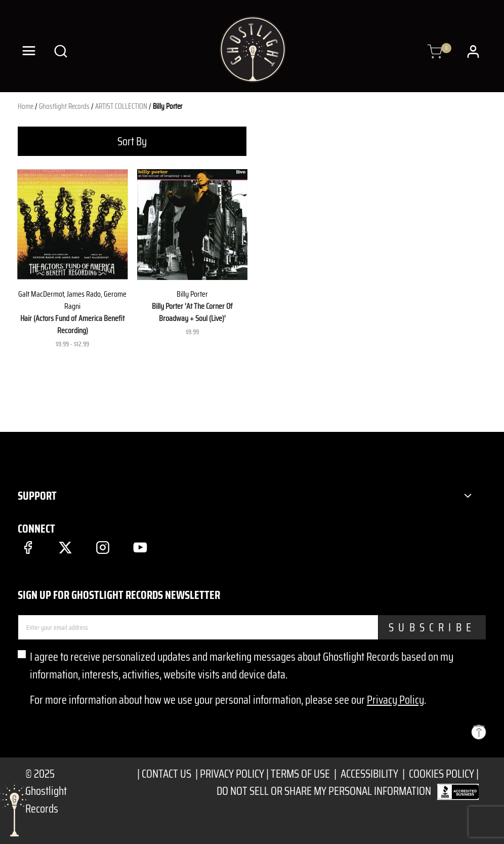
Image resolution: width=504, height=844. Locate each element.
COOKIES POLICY (442, 774)
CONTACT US (167, 774)
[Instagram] (102, 547)
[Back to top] (479, 732)
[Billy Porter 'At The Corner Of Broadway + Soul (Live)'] (193, 225)
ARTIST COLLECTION (121, 106)
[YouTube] (140, 547)
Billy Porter (167, 106)
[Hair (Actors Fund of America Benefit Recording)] (73, 225)
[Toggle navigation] (29, 51)
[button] (474, 51)
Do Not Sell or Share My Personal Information (324, 791)
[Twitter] (65, 547)
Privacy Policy (395, 700)
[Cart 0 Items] (435, 52)
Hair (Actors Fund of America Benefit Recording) (72, 324)
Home (26, 106)
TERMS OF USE (300, 774)
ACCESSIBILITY (369, 774)
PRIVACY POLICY (232, 774)
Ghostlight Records (64, 106)
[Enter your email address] (198, 627)
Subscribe (432, 627)
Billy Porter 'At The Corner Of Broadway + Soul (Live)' (192, 312)
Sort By (132, 141)
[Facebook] (28, 547)
